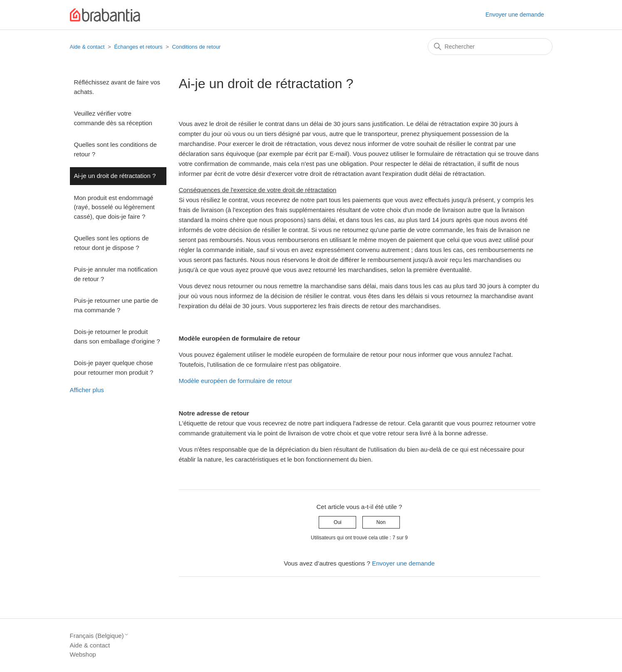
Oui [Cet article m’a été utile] (338, 522)
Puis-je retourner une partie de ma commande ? (116, 305)
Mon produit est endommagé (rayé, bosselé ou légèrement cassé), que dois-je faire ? (114, 207)
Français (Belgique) (99, 636)
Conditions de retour (196, 47)
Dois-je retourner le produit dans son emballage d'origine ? (117, 336)
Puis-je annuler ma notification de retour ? (116, 274)
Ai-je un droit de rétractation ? (115, 176)
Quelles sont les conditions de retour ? (115, 149)
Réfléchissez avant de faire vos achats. (117, 87)
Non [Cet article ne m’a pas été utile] (381, 522)
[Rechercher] (490, 47)
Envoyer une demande (515, 15)
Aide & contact (87, 47)
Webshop (83, 654)
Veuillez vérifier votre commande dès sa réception (113, 118)
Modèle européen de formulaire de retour (236, 381)
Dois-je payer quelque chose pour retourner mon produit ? (114, 368)
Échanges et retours (138, 47)
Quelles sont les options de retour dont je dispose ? (112, 243)
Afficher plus (87, 390)
